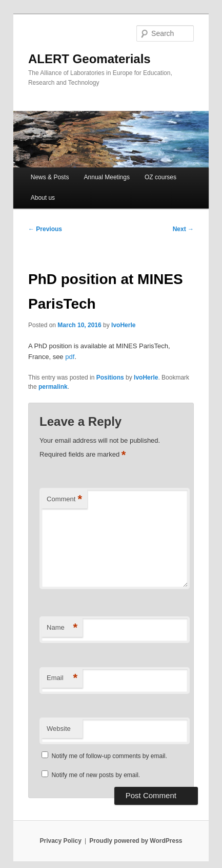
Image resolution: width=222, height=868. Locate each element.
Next (183, 229)
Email (62, 678)
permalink (53, 387)
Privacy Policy (60, 841)
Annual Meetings (107, 177)
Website (59, 729)
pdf (70, 357)
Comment (64, 499)
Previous (45, 229)
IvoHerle (123, 325)
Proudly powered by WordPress (136, 841)
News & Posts (50, 177)
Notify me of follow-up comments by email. (109, 756)
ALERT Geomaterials (89, 59)
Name (62, 628)
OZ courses (160, 177)
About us (43, 198)
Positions (110, 378)
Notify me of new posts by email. (96, 775)
